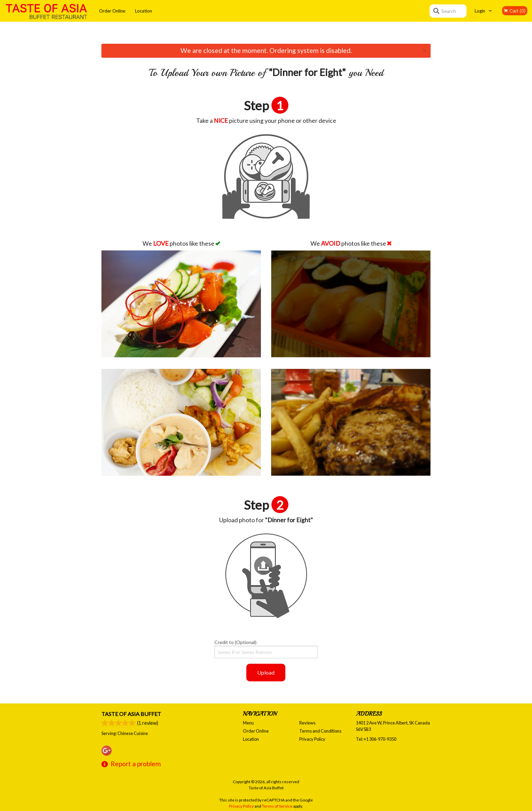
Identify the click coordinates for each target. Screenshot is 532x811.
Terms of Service (277, 806)
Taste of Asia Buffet (131, 714)
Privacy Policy (312, 739)
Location (144, 11)
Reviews (307, 723)
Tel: (376, 739)
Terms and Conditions (320, 731)
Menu (248, 723)
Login (480, 11)
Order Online (112, 11)
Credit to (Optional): (266, 649)
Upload (266, 672)
